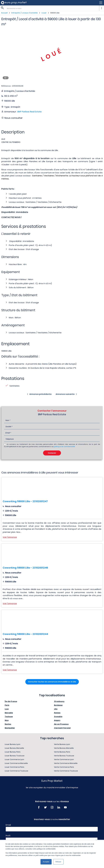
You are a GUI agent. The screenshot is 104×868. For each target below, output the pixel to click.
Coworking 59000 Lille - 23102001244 (25, 634)
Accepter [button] (46, 862)
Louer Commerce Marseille (16, 763)
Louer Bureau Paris (13, 752)
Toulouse (9, 717)
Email (8, 825)
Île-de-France (11, 701)
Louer (44, 13)
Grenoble (58, 717)
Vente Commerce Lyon (64, 759)
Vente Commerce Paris (64, 767)
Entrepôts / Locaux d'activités (25, 13)
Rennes (57, 713)
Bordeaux (58, 705)
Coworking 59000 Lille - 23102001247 (25, 501)
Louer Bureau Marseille (14, 748)
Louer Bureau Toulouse (15, 756)
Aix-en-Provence (61, 724)
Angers (57, 720)
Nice (7, 720)
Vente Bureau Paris (62, 752)
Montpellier (10, 728)
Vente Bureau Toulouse (64, 756)
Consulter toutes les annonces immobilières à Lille (52, 682)
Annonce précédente (40, 394)
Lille (56, 709)
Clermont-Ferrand (62, 728)
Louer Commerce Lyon (14, 759)
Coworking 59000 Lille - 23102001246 (25, 568)
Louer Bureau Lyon (13, 744)
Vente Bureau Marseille (64, 748)
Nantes (8, 724)
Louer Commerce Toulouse (16, 771)
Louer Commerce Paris (14, 767)
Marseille (9, 713)
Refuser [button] (58, 862)
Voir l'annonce (10, 537)
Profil (8, 836)
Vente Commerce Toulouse (66, 771)
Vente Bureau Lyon (62, 744)
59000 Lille (55, 13)
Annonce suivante (65, 394)
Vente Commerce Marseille (66, 763)
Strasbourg (59, 701)
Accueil (4, 13)
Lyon (7, 709)
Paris (7, 705)
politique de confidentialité (64, 447)
